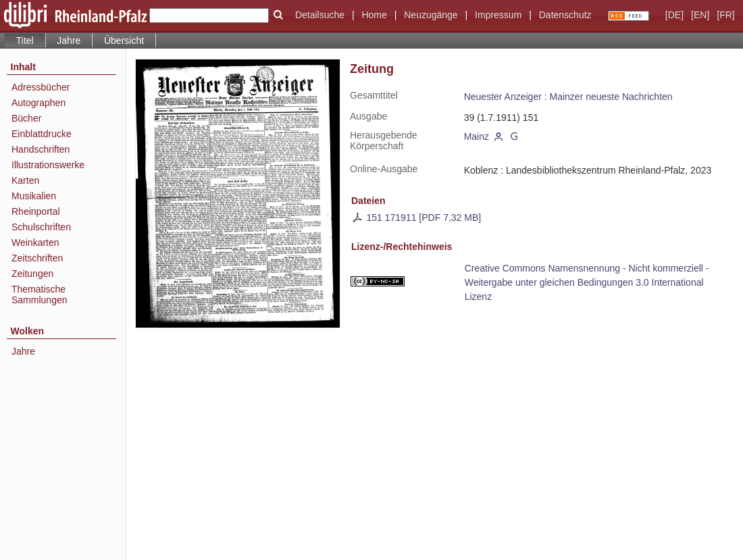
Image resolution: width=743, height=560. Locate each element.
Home (374, 15)
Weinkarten (35, 243)
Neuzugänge (431, 15)
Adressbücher (41, 87)
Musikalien (34, 196)
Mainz (477, 136)
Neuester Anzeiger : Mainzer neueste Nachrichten (568, 97)
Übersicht (124, 41)
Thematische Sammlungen (40, 295)
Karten (25, 180)
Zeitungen (32, 274)
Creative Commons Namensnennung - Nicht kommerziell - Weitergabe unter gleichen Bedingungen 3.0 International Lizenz (587, 282)
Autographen (39, 103)
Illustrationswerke (48, 165)
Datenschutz (565, 15)
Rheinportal (36, 211)
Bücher (26, 118)
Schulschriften (41, 227)
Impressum (498, 15)
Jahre (69, 41)
